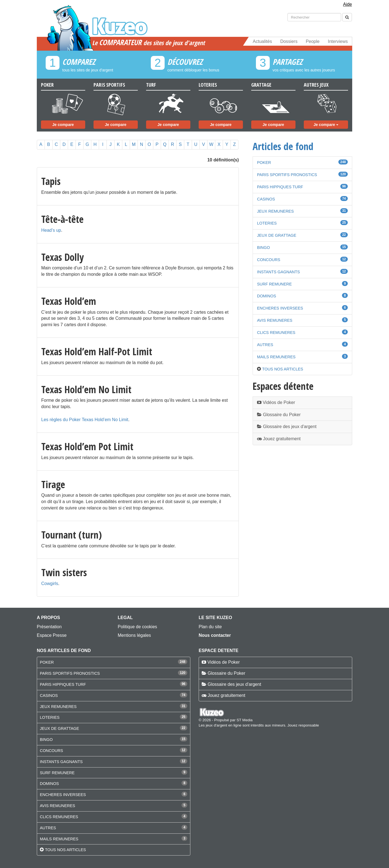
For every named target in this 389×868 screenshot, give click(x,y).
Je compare (63, 125)
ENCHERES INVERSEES (280, 308)
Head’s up (51, 230)
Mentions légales (134, 635)
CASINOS (266, 199)
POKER (264, 163)
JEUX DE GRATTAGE (277, 235)
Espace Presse (52, 635)
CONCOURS (269, 260)
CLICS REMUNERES (276, 333)
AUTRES (265, 345)
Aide (347, 4)
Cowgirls (50, 584)
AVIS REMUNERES (275, 320)
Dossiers (289, 41)
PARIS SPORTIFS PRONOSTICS (287, 175)
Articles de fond (283, 146)
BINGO (263, 248)
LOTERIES (267, 223)
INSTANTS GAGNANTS (278, 272)
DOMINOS (267, 296)
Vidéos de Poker (276, 402)
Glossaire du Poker (279, 415)
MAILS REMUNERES (276, 357)
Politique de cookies (138, 627)
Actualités (262, 41)
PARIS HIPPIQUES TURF (280, 187)
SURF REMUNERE (274, 284)
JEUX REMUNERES (275, 211)
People (313, 41)
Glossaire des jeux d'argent (287, 427)
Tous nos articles (282, 369)
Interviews (338, 41)
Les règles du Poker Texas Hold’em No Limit (85, 420)
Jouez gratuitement (279, 439)
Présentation (49, 627)
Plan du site (210, 627)
